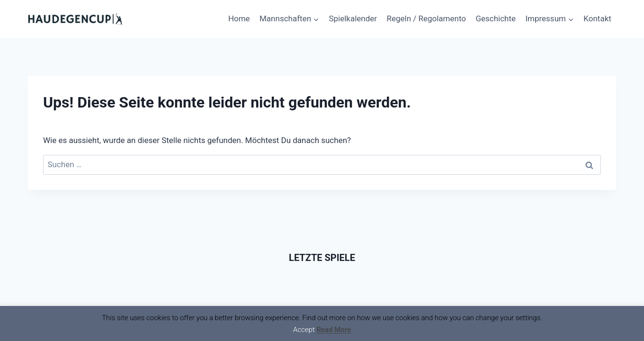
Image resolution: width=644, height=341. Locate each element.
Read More (334, 330)
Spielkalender (353, 18)
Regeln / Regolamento (426, 18)
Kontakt (597, 18)
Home (239, 18)
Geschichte (496, 18)
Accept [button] (304, 330)
